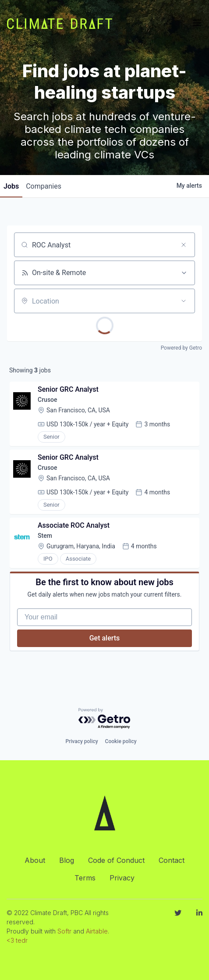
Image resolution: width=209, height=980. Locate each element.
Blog (67, 860)
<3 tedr (17, 940)
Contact (172, 860)
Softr (64, 931)
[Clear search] (184, 245)
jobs (11, 186)
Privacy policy (81, 741)
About (35, 860)
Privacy (122, 878)
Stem (45, 536)
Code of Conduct (116, 860)
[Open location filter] (184, 301)
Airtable (97, 931)
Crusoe (48, 400)
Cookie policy (121, 741)
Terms (85, 878)
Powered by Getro (181, 348)
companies (44, 186)
